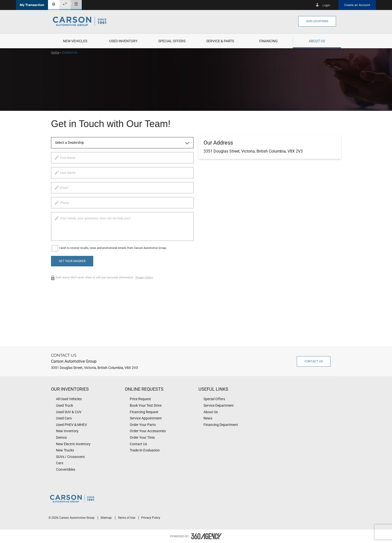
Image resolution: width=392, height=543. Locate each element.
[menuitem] (75, 41)
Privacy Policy (144, 278)
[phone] (122, 203)
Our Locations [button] (317, 21)
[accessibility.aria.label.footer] (206, 536)
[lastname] (122, 173)
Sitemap (106, 518)
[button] (32, 5)
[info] (122, 226)
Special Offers (172, 41)
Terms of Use (127, 518)
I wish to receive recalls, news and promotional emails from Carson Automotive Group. (113, 248)
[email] (122, 188)
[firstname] (122, 158)
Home (55, 53)
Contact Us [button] (314, 361)
